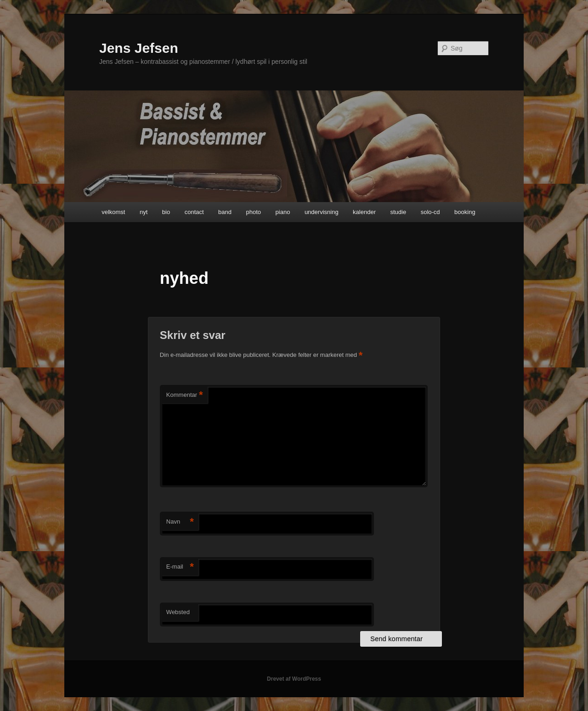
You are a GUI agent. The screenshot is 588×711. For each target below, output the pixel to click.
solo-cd (430, 212)
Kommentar (185, 395)
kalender (364, 212)
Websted (178, 612)
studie (398, 212)
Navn (180, 522)
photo (254, 212)
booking (465, 212)
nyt (144, 212)
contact (194, 212)
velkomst (113, 212)
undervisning (322, 212)
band (225, 212)
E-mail (180, 567)
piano (283, 212)
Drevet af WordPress (294, 679)
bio (166, 212)
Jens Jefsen (139, 48)
